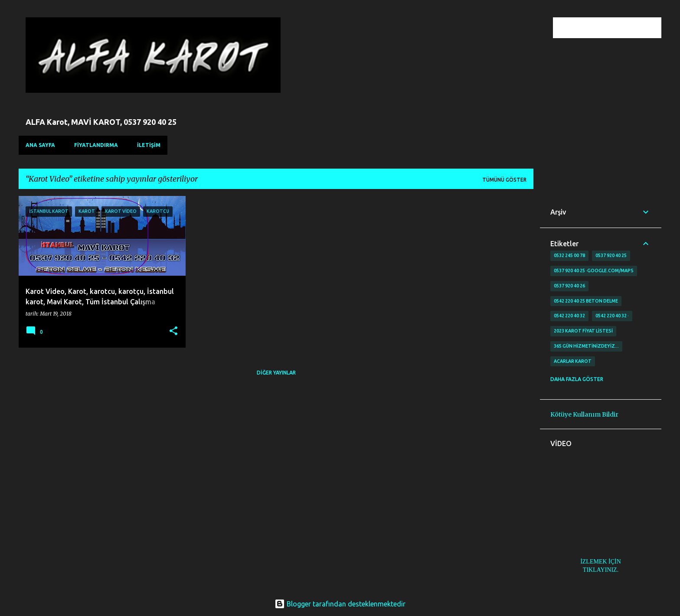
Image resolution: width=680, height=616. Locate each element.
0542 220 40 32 (569, 316)
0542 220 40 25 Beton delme (586, 301)
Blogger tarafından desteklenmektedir (340, 604)
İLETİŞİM (149, 145)
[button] (173, 331)
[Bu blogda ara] (616, 28)
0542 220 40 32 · (612, 316)
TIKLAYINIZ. (601, 570)
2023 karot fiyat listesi (583, 331)
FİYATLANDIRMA (96, 145)
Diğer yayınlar (276, 373)
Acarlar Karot (573, 361)
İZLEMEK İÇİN (601, 562)
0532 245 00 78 (569, 255)
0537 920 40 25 (611, 255)
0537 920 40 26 (569, 286)
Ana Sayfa (40, 145)
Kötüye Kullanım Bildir (584, 414)
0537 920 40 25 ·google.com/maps (594, 271)
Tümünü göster (504, 180)
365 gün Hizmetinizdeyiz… (586, 346)
